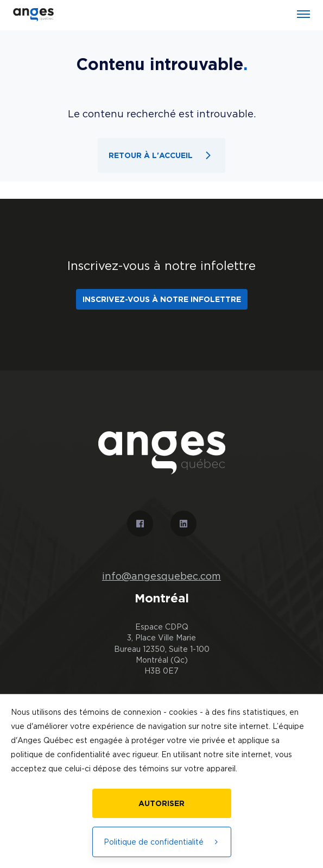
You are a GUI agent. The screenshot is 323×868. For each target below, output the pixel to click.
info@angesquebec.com (161, 576)
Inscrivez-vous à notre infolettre (162, 299)
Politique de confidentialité (162, 842)
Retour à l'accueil (161, 155)
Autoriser (161, 803)
